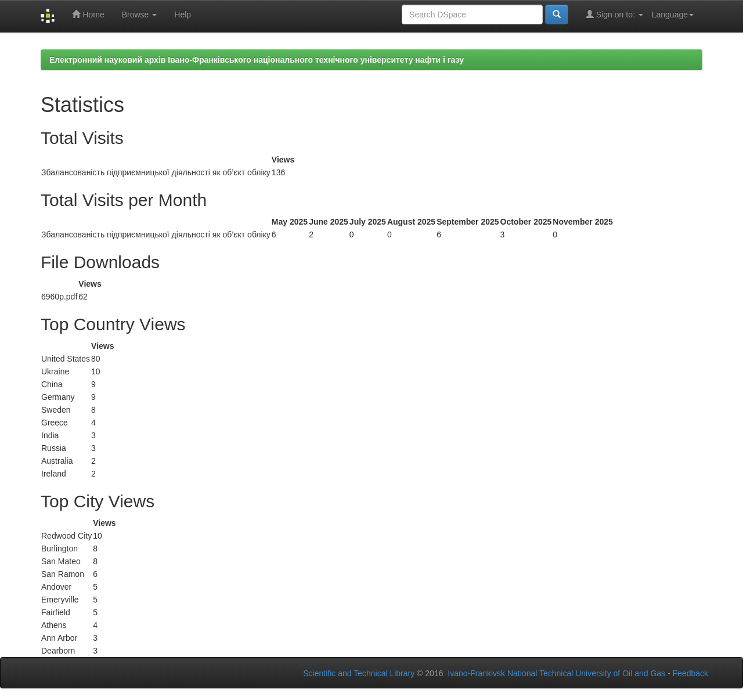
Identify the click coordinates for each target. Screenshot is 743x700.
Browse (140, 15)
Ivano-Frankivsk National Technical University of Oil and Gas (556, 673)
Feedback (690, 673)
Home (88, 14)
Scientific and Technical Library (359, 673)
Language (673, 15)
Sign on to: (614, 14)
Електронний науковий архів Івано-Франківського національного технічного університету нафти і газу (257, 60)
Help (183, 15)
